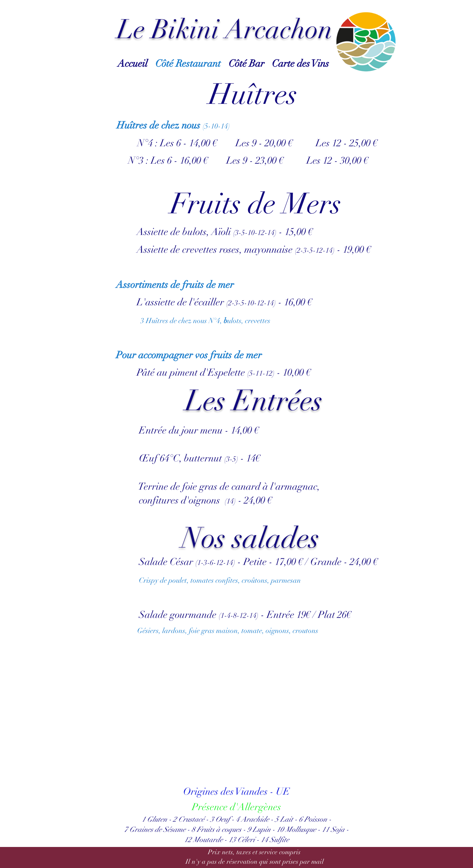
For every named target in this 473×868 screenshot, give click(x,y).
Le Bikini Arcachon (225, 30)
